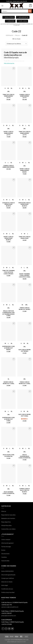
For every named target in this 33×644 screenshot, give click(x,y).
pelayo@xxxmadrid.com (9, 616)
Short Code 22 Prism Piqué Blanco (8, 238)
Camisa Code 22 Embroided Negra (8, 166)
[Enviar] (30, 11)
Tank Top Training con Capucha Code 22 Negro (8, 272)
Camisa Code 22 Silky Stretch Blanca (25, 490)
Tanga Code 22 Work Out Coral (25, 383)
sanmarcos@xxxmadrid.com (10, 607)
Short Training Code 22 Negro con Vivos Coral (25, 275)
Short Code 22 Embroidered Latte (8, 133)
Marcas (17, 35)
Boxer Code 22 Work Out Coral (9, 383)
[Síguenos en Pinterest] (9, 629)
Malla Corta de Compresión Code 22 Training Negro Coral (9, 313)
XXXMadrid (9, 35)
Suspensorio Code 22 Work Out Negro (8, 348)
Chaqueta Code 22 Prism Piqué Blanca (8, 204)
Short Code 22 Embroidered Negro (25, 170)
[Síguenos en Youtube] (12, 629)
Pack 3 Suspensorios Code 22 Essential (25, 456)
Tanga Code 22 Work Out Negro (25, 309)
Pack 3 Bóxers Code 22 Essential (8, 493)
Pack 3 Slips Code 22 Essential (9, 456)
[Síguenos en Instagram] (6, 629)
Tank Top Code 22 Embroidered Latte (8, 96)
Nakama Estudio (21, 642)
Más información (16, 59)
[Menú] (2, 6)
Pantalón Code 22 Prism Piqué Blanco (25, 204)
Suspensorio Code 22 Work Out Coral (8, 419)
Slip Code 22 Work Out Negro (25, 350)
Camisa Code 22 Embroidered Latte (25, 96)
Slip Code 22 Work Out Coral (25, 415)
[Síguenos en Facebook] (3, 629)
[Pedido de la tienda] (16, 44)
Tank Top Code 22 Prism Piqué (25, 237)
